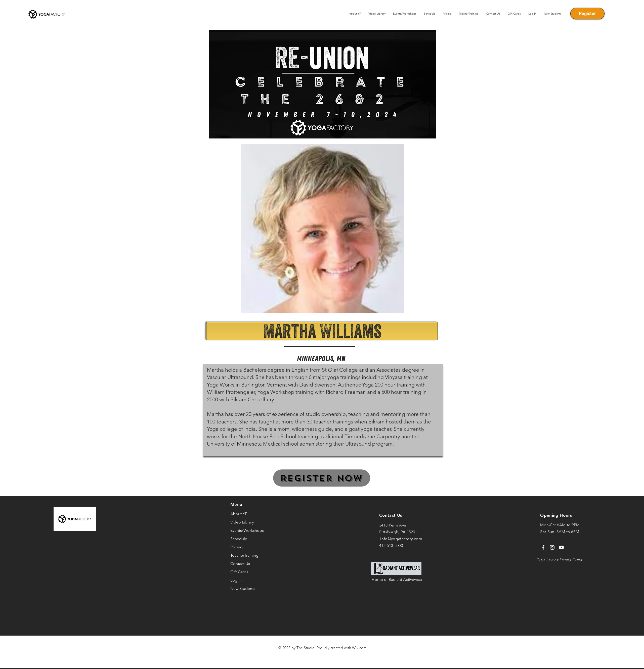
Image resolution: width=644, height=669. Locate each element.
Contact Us (240, 564)
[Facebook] (543, 547)
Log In (236, 580)
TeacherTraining (244, 555)
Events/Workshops (247, 530)
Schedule (239, 539)
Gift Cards (239, 572)
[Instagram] (552, 547)
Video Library (242, 522)
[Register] (587, 14)
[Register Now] (322, 478)
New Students (243, 588)
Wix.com (359, 648)
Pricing (237, 547)
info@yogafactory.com (401, 539)
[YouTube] (561, 547)
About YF (239, 514)
